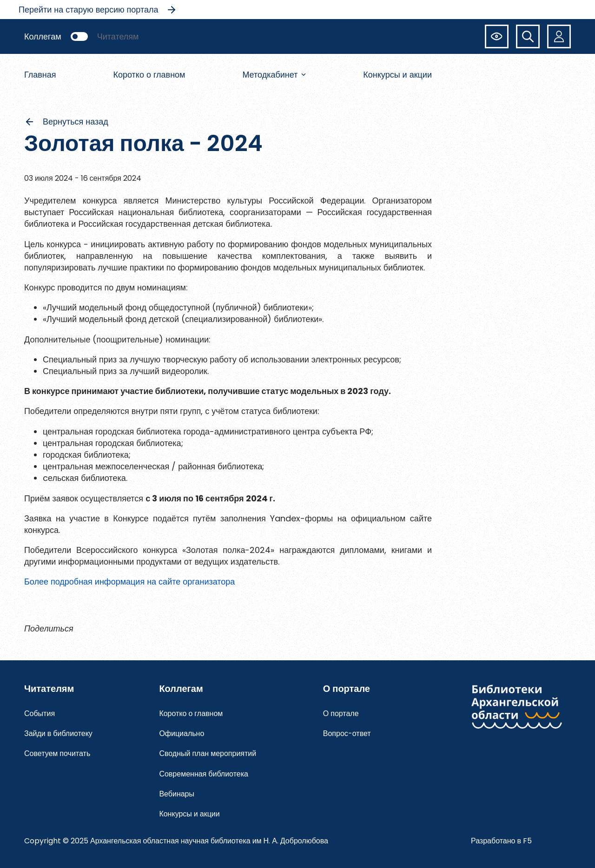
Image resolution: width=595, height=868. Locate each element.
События (40, 713)
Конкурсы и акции (397, 75)
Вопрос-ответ (347, 733)
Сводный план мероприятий (208, 753)
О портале (341, 713)
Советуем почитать (57, 753)
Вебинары (177, 794)
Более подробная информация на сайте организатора (129, 582)
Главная (40, 75)
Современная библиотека (204, 774)
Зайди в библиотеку (58, 733)
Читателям (118, 36)
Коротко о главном (149, 75)
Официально (182, 733)
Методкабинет (274, 75)
